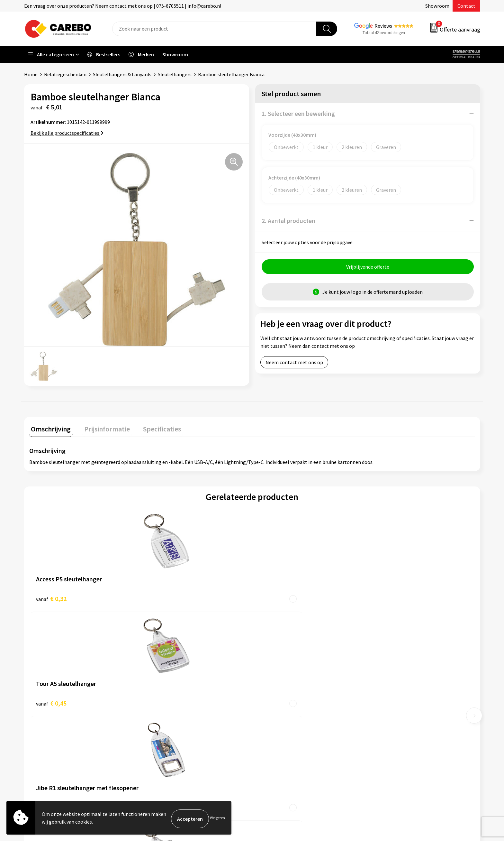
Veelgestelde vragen (169, 700)
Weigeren (217, 819)
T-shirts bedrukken (281, 690)
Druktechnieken (164, 729)
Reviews (383, 26)
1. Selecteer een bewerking (298, 113)
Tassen (381, 710)
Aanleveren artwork (169, 670)
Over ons (270, 670)
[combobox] (214, 29)
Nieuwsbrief (273, 719)
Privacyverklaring (166, 719)
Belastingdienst (165, 661)
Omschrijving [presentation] (49, 427)
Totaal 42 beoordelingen (384, 33)
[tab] (49, 428)
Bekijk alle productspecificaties (67, 133)
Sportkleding (388, 690)
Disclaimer (159, 739)
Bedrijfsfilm (273, 710)
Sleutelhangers (175, 74)
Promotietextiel (391, 661)
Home (31, 74)
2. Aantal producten (288, 220)
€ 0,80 (274, 596)
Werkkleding (387, 670)
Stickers (382, 719)
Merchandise (274, 700)
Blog (265, 680)
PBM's (380, 680)
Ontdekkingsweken (281, 661)
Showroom (437, 6)
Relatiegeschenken (65, 74)
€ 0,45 (162, 596)
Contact (466, 6)
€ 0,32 (51, 596)
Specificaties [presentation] (153, 427)
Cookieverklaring (166, 710)
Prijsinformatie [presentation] (102, 427)
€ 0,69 (386, 596)
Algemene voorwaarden (173, 690)
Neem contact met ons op (294, 364)
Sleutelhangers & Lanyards (122, 74)
